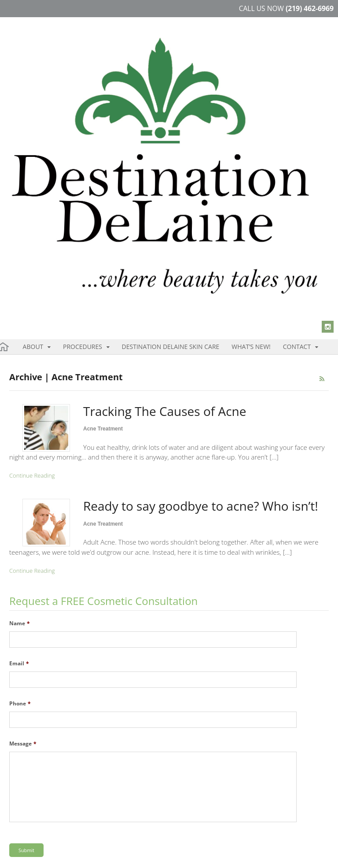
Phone (20, 497)
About (28, 138)
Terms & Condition (35, 854)
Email (19, 457)
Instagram (29, 802)
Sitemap (114, 854)
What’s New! (179, 138)
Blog (138, 854)
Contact (209, 138)
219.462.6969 (201, 740)
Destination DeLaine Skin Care (123, 138)
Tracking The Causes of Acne (165, 204)
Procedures (61, 138)
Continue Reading (32, 269)
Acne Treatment (103, 222)
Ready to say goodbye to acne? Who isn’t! (201, 299)
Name (20, 417)
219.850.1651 (193, 749)
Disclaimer (82, 854)
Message (23, 537)
